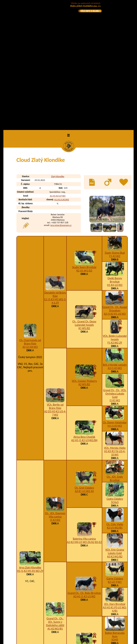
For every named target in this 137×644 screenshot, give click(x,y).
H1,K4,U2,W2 (115, 159)
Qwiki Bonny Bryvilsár (115, 153)
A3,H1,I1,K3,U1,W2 (84, 470)
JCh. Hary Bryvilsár (115, 478)
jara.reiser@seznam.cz (61, 99)
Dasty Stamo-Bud (115, 126)
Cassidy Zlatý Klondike (42, 590)
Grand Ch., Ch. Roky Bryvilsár (84, 467)
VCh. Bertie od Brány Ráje (55, 280)
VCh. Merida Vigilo (115, 321)
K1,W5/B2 (84, 202)
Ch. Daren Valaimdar (115, 296)
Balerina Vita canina (84, 412)
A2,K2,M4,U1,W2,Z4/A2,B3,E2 (84, 416)
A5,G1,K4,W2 (30, 221)
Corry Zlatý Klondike (41, 612)
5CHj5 (115, 513)
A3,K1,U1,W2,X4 (84, 365)
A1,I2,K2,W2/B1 (84, 526)
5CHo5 (115, 376)
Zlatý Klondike (58, 50)
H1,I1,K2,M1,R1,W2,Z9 (30, 444)
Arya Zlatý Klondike (30, 441)
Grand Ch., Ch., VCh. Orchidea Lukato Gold (115, 267)
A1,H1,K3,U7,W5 (58, 69)
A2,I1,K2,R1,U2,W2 (115, 187)
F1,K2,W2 (115, 130)
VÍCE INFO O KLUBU (90, 11)
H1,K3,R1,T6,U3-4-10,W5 (115, 327)
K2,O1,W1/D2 (84, 144)
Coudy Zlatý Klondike (42, 619)
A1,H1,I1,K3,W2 (62, 73)
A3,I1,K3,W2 (115, 242)
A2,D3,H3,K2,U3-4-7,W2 (55, 287)
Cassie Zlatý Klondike (42, 597)
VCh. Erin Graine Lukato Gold (115, 425)
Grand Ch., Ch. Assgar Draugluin (115, 182)
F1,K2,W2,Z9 (115, 216)
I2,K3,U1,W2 (115, 542)
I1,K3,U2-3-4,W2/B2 (97, 612)
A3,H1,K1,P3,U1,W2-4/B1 (115, 483)
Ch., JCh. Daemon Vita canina (55, 389)
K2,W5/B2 (84, 258)
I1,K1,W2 (115, 274)
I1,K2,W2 (55, 394)
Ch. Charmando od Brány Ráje (30, 215)
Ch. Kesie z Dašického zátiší (84, 522)
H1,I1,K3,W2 (115, 299)
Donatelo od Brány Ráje (55, 168)
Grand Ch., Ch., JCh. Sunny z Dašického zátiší (55, 495)
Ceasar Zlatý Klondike (42, 605)
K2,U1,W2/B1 (115, 401)
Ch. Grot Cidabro (84, 361)
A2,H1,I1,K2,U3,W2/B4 (84, 314)
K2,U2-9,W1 (115, 456)
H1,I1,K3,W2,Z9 (95, 597)
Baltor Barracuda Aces (115, 508)
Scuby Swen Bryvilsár (84, 141)
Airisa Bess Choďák (84, 310)
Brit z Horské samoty (115, 238)
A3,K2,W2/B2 (115, 430)
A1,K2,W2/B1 (55, 502)
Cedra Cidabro (115, 372)
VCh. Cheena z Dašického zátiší (115, 537)
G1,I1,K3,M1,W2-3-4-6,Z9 (55, 175)
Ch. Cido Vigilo (115, 398)
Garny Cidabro (115, 452)
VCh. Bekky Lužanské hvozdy (115, 211)
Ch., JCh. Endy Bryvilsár (115, 352)
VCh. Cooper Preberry (84, 254)
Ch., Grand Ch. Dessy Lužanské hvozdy (84, 197)
